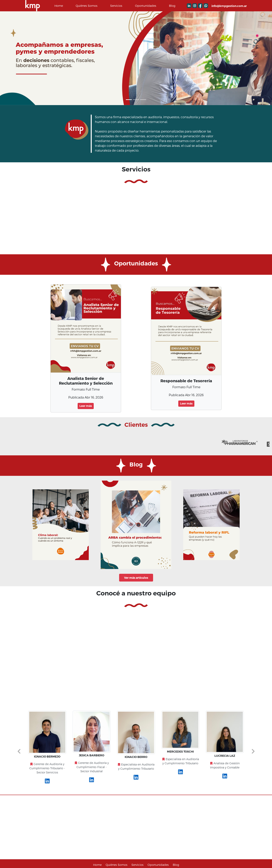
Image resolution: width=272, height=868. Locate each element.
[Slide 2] (143, 100)
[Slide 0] (129, 100)
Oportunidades (146, 6)
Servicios (116, 6)
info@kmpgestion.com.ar (229, 6)
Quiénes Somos (87, 6)
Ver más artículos (136, 578)
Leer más (86, 406)
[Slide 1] (136, 100)
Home (59, 6)
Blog (172, 6)
